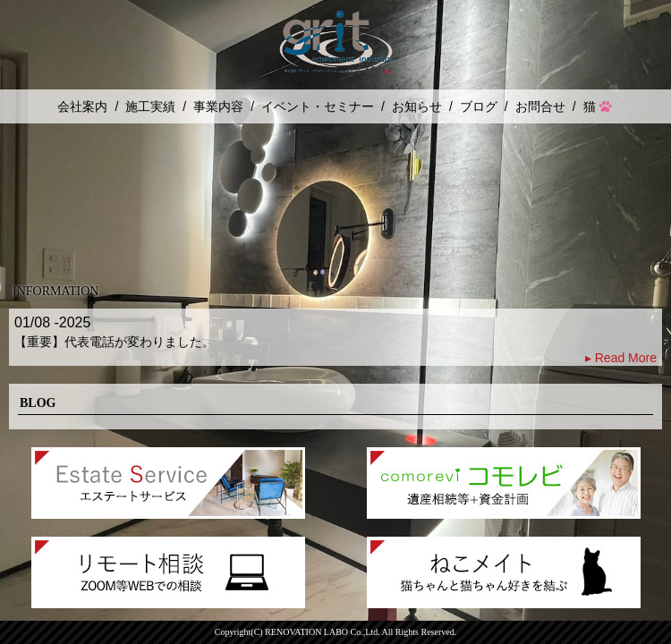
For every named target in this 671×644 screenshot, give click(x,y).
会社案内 (82, 106)
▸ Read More (621, 358)
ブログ (479, 106)
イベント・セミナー (318, 106)
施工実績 (150, 106)
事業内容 (218, 106)
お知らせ (417, 106)
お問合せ (540, 106)
